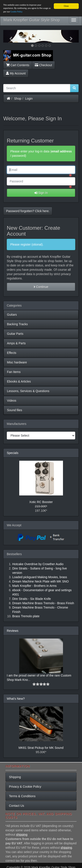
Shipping (15, 777)
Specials (13, 453)
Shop (18, 98)
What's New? (16, 698)
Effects (12, 353)
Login (29, 98)
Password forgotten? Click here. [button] (28, 211)
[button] (9, 36)
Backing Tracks (17, 324)
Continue (41, 287)
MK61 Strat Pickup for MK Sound (41, 748)
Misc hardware (17, 362)
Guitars (12, 315)
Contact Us (17, 806)
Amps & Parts (16, 343)
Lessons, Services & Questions (28, 391)
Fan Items (14, 372)
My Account (16, 73)
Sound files (15, 410)
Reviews (13, 630)
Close (66, 6)
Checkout (43, 65)
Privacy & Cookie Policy (25, 787)
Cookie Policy (17, 11)
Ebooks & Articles (19, 381)
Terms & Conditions (22, 796)
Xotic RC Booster (41, 502)
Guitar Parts (15, 334)
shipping (22, 835)
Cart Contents (18, 65)
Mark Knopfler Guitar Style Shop (32, 20)
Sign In (41, 193)
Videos (12, 401)
